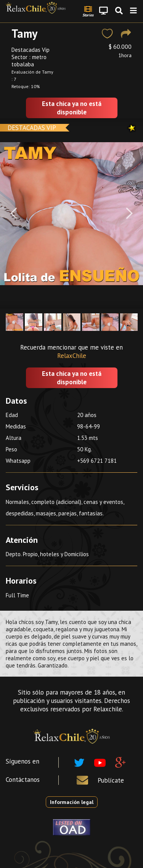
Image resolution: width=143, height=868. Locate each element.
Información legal (72, 802)
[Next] (129, 213)
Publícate (111, 780)
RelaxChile (72, 356)
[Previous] (14, 213)
